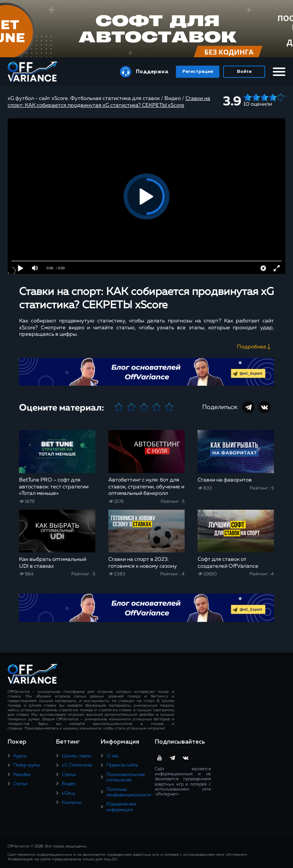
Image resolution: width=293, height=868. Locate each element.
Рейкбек (22, 775)
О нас (113, 756)
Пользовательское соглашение (126, 778)
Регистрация (198, 72)
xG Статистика (77, 765)
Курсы (20, 756)
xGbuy (68, 794)
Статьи (20, 784)
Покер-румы (27, 765)
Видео (68, 784)
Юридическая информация (121, 807)
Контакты (72, 803)
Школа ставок (76, 756)
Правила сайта (122, 765)
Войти (244, 72)
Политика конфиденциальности (129, 792)
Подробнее (252, 347)
